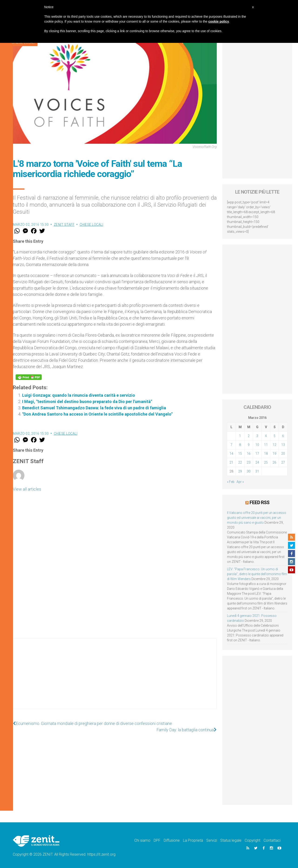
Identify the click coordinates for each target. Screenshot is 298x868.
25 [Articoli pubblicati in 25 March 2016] (266, 462)
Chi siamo (142, 840)
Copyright (252, 840)
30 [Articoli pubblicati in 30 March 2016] (249, 471)
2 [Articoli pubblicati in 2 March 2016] (249, 436)
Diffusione (172, 840)
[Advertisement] (115, 678)
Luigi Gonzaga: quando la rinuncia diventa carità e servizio (79, 395)
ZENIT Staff (64, 225)
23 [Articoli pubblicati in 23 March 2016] (249, 462)
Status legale (231, 840)
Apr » (240, 482)
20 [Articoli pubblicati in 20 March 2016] (283, 454)
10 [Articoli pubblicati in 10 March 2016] (257, 445)
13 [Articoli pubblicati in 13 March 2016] (283, 445)
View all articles (27, 489)
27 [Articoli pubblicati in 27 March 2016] (283, 462)
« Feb (231, 482)
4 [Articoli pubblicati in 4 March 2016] (266, 436)
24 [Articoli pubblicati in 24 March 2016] (257, 462)
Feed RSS (259, 502)
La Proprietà (193, 840)
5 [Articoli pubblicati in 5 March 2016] (274, 436)
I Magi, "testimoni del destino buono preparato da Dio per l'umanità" (87, 402)
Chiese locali (91, 225)
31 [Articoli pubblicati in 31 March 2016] (257, 471)
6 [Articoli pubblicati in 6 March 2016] (283, 436)
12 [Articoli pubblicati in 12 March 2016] (274, 445)
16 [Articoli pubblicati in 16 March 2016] (249, 454)
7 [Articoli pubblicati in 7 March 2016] (231, 445)
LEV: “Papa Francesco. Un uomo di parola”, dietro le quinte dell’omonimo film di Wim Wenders (257, 574)
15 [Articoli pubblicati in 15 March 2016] (240, 454)
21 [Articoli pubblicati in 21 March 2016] (231, 462)
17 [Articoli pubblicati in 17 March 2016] (257, 454)
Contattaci (272, 840)
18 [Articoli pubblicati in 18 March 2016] (266, 454)
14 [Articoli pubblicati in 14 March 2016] (231, 454)
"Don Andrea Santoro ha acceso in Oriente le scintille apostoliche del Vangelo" (97, 414)
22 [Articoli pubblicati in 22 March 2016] (240, 462)
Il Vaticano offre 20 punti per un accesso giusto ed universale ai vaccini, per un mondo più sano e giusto (257, 518)
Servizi (212, 840)
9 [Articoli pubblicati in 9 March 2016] (249, 445)
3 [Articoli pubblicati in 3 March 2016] (257, 436)
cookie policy (219, 21)
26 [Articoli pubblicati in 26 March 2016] (274, 462)
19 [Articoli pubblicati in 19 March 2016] (274, 454)
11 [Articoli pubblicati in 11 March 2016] (266, 445)
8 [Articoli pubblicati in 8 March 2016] (240, 445)
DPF (157, 840)
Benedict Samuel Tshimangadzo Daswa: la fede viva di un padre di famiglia (94, 408)
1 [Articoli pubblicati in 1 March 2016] (240, 436)
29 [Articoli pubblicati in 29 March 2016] (240, 471)
